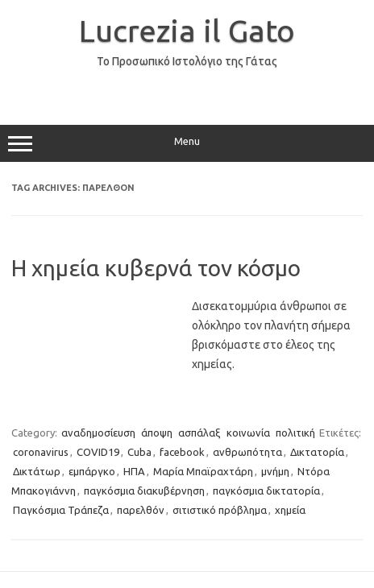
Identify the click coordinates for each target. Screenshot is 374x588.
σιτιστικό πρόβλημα (220, 510)
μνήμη (275, 471)
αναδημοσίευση (98, 433)
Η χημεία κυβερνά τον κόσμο (156, 268)
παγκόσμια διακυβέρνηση (144, 491)
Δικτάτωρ (37, 471)
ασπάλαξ (199, 433)
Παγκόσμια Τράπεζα (61, 510)
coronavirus (41, 452)
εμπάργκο (92, 471)
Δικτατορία (317, 452)
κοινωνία (248, 433)
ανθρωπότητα (247, 452)
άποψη (157, 433)
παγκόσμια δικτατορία (266, 491)
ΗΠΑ (134, 471)
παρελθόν (141, 510)
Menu (187, 143)
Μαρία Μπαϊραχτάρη (203, 471)
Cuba (139, 452)
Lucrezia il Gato (187, 31)
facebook (182, 452)
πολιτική (295, 433)
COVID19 (98, 452)
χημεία (290, 510)
